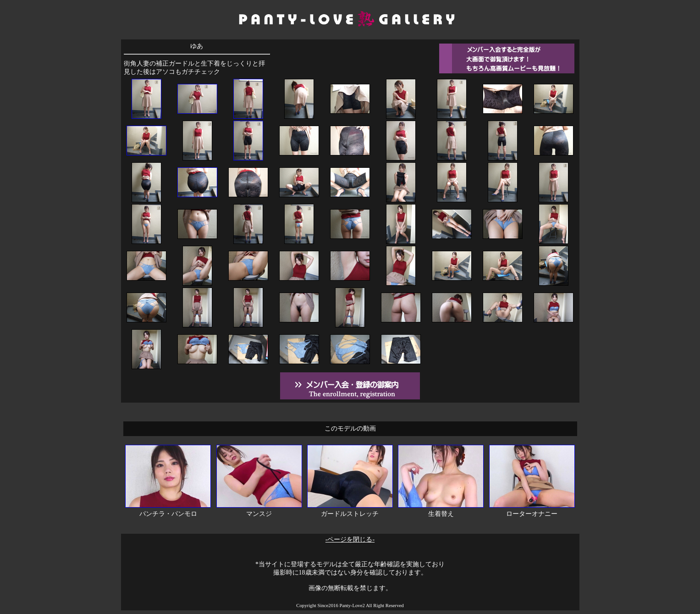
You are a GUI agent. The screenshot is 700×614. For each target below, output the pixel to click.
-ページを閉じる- (350, 539)
